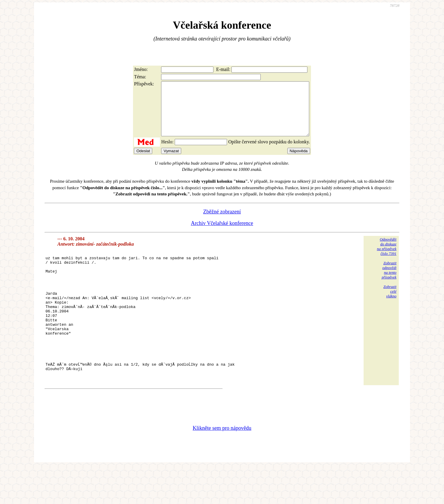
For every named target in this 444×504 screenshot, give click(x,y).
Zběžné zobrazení (222, 222)
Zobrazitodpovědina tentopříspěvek (389, 281)
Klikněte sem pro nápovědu (222, 464)
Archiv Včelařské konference (222, 234)
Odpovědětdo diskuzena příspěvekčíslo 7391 (387, 257)
